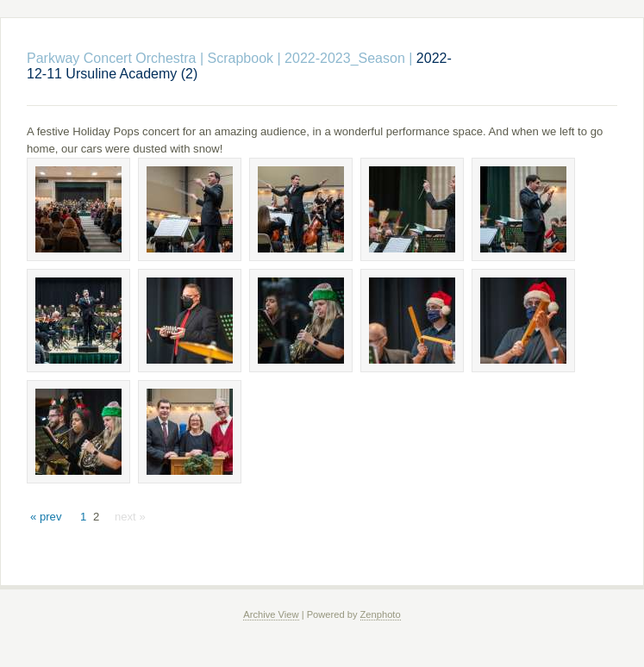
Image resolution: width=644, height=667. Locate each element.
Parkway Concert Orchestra (112, 58)
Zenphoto (381, 614)
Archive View (271, 614)
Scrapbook (241, 58)
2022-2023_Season (345, 58)
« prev (46, 517)
